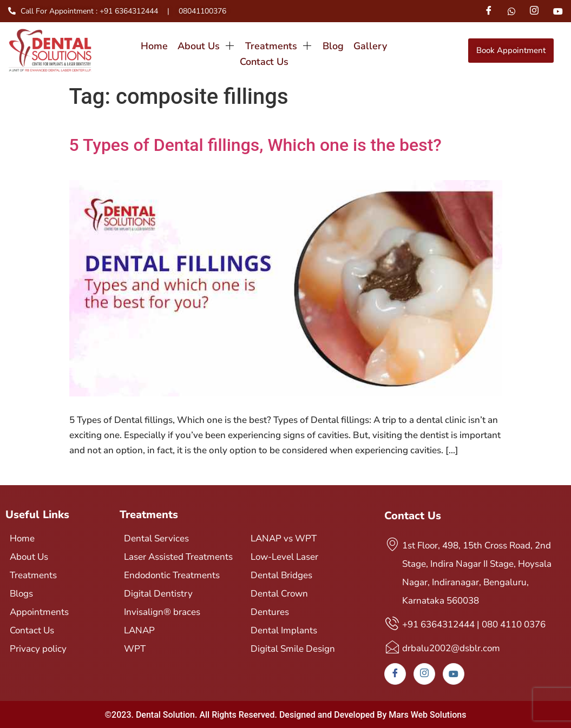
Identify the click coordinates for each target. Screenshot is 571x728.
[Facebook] (488, 11)
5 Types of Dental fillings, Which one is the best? (255, 145)
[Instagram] (534, 11)
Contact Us (391, 50)
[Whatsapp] (511, 11)
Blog (304, 50)
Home (127, 50)
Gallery (340, 50)
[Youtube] (558, 11)
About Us (178, 50)
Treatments (250, 50)
